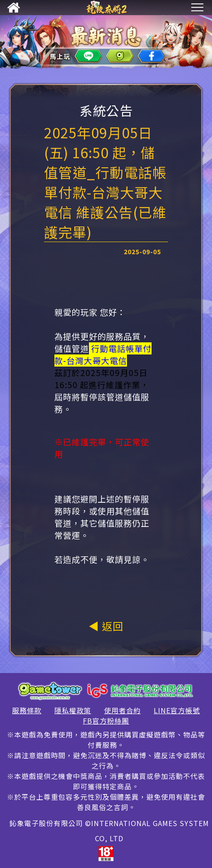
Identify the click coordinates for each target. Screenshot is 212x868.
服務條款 (27, 710)
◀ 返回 (106, 626)
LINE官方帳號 (177, 710)
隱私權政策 (73, 710)
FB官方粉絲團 (106, 721)
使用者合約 (122, 710)
